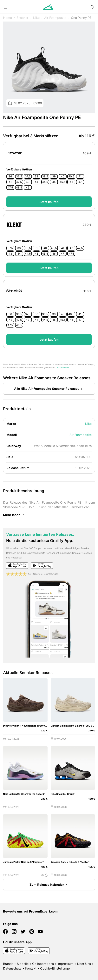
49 (28, 188)
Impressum (65, 964)
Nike (36, 18)
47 (80, 182)
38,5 (45, 176)
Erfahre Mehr (63, 368)
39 (54, 176)
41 (80, 176)
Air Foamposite (55, 18)
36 (10, 176)
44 (36, 182)
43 (28, 182)
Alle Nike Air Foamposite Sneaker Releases (49, 389)
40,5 (71, 176)
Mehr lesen (14, 515)
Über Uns (84, 964)
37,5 (28, 176)
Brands (8, 964)
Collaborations (43, 964)
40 (63, 176)
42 (10, 182)
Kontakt (31, 968)
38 (36, 176)
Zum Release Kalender (49, 885)
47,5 (10, 188)
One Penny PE (81, 18)
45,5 (63, 182)
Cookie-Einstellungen (56, 968)
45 (54, 182)
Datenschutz (12, 968)
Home (7, 18)
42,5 (19, 182)
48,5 (19, 188)
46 (71, 182)
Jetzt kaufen (49, 202)
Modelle (23, 964)
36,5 (19, 176)
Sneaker (22, 18)
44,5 (45, 182)
